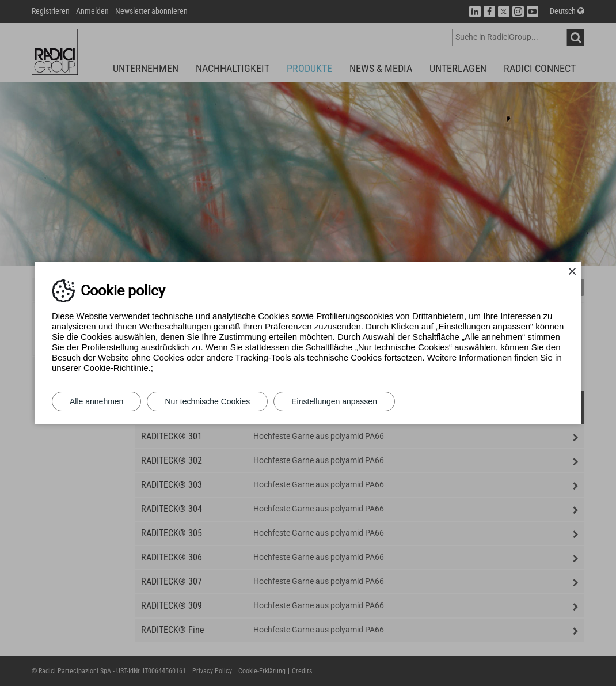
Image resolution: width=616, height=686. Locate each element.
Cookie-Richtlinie (116, 368)
